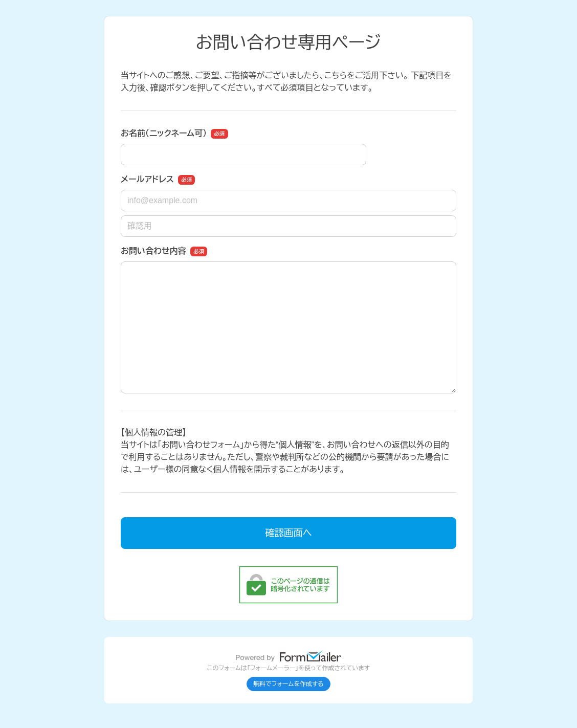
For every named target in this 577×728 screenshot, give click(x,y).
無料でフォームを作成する (288, 684)
